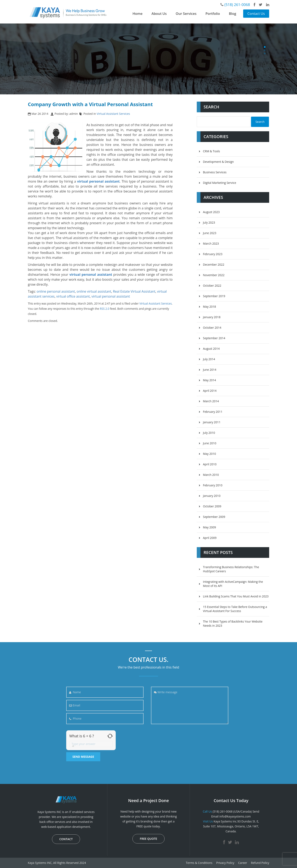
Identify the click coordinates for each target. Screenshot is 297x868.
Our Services (186, 13)
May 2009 (209, 527)
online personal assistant (56, 291)
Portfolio (213, 13)
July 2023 (209, 222)
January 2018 (212, 317)
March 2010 (211, 475)
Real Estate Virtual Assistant (134, 291)
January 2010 (212, 496)
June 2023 (210, 233)
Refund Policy (260, 863)
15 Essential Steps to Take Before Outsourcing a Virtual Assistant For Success (235, 609)
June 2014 (210, 370)
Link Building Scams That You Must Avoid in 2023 (236, 596)
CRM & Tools (211, 151)
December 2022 (214, 265)
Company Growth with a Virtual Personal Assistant (90, 104)
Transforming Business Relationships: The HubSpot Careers (231, 569)
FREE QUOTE (148, 839)
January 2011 (212, 422)
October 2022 (212, 286)
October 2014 (212, 328)
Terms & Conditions (199, 863)
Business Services (215, 172)
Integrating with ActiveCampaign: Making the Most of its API (233, 584)
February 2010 (213, 485)
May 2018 (209, 307)
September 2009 (214, 517)
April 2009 (210, 538)
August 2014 (211, 349)
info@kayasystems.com (235, 816)
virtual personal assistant (111, 296)
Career (243, 863)
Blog (233, 13)
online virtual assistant (94, 291)
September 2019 (214, 296)
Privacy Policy (225, 863)
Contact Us (256, 13)
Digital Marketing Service (220, 183)
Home (138, 13)
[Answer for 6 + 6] (91, 744)
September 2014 (214, 338)
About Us (159, 13)
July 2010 (209, 433)
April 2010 (210, 464)
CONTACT (66, 839)
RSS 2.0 (105, 309)
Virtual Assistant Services (113, 114)
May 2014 (209, 380)
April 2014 (210, 391)
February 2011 (213, 412)
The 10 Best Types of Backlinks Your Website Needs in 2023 (233, 623)
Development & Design (218, 162)
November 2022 (214, 275)
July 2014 (209, 359)
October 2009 (212, 506)
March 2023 (211, 243)
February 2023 (213, 254)
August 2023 (211, 212)
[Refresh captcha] (110, 736)
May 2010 (209, 454)
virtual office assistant (73, 296)
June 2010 (210, 443)
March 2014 (211, 401)
